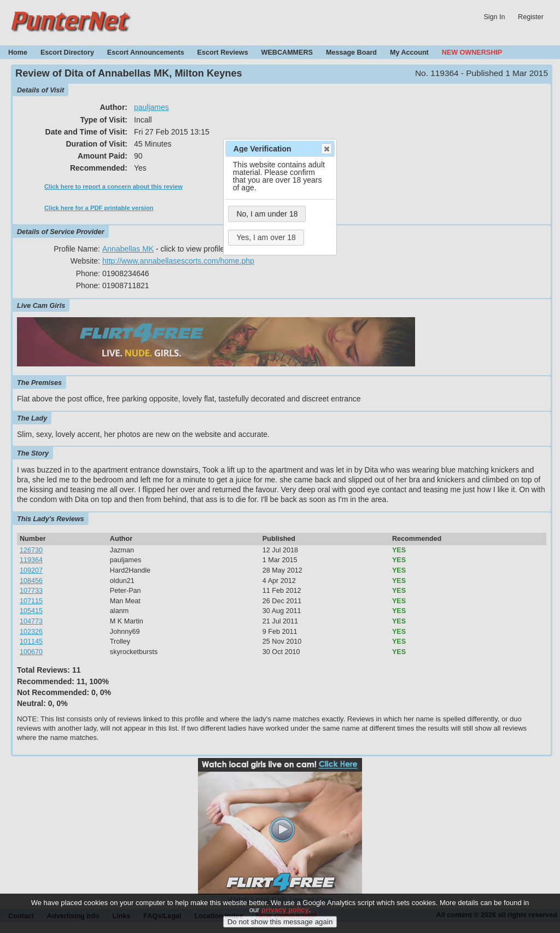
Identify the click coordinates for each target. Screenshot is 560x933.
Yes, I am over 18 (266, 237)
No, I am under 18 (267, 214)
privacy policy (285, 912)
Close (326, 149)
